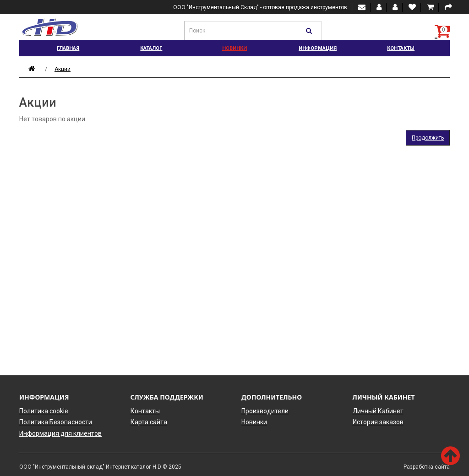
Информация (318, 48)
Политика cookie (44, 411)
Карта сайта (149, 422)
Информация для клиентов (60, 433)
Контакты (401, 48)
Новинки (234, 48)
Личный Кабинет (378, 411)
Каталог (151, 48)
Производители (265, 411)
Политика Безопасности (56, 422)
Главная (68, 48)
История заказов (378, 422)
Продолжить (428, 138)
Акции (63, 69)
